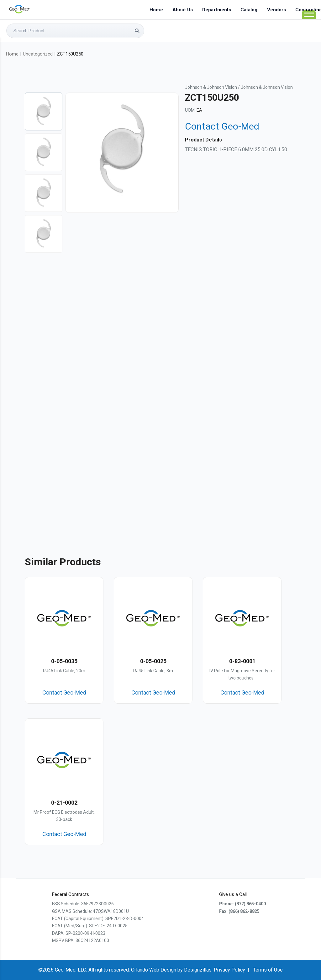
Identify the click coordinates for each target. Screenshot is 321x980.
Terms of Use (268, 970)
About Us (183, 10)
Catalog (249, 10)
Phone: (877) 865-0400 (242, 904)
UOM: (190, 110)
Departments (217, 10)
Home (156, 10)
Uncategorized (38, 54)
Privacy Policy (229, 970)
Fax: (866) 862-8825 (239, 911)
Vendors (277, 10)
